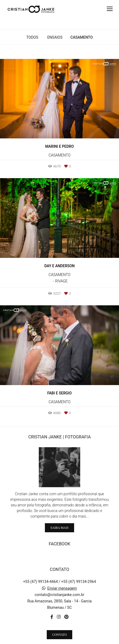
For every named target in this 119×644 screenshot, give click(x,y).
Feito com (59, 640)
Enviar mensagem (62, 576)
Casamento (82, 37)
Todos (32, 37)
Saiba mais (59, 515)
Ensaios (55, 37)
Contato (60, 622)
